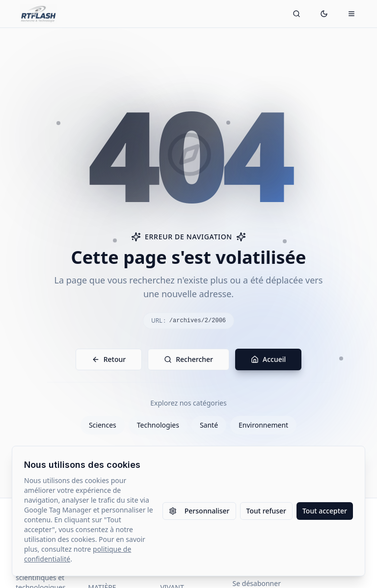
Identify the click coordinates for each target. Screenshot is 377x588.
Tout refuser (266, 511)
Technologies (158, 425)
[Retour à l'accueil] (39, 14)
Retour (109, 359)
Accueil (268, 359)
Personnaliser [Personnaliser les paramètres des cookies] (199, 511)
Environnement (263, 425)
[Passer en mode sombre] (324, 14)
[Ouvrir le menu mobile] (351, 14)
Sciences (103, 425)
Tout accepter (325, 511)
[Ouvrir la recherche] (296, 14)
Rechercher (188, 359)
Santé (209, 425)
